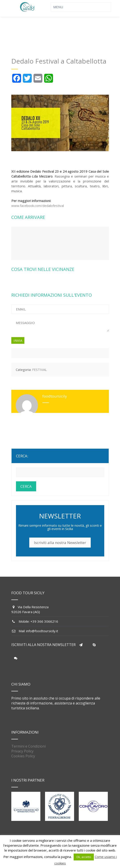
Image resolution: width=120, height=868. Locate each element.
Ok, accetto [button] (84, 857)
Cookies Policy (23, 756)
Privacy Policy (22, 751)
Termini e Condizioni (29, 746)
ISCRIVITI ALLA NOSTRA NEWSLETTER (43, 645)
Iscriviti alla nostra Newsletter (60, 543)
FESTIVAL (39, 370)
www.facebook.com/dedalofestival (38, 206)
